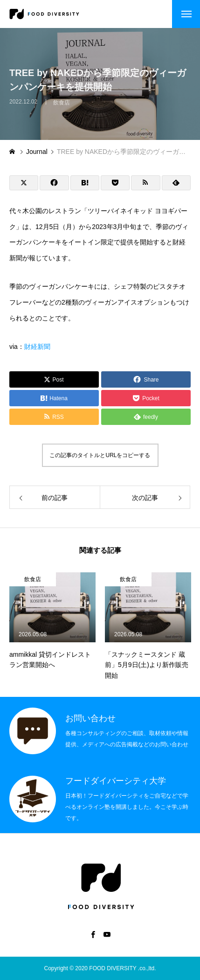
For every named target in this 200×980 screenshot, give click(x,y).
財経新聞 (37, 347)
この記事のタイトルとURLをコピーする (100, 455)
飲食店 (62, 106)
